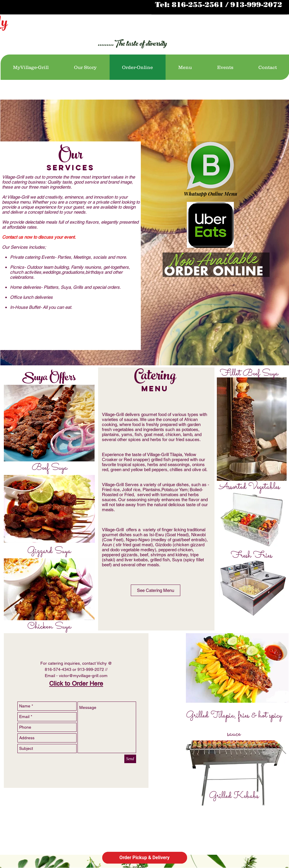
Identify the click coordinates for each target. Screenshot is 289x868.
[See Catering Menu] (156, 590)
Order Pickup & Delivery (144, 858)
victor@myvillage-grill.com (83, 676)
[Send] (130, 759)
